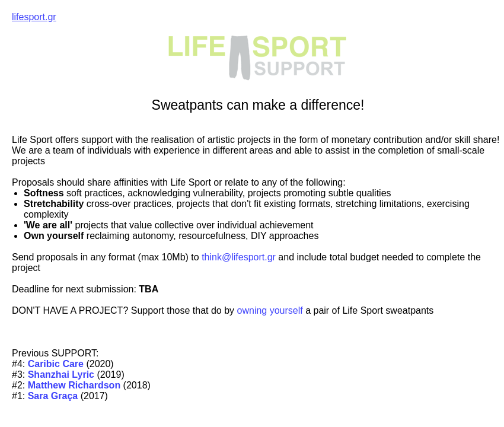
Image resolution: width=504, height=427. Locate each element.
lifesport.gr (34, 17)
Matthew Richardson (74, 385)
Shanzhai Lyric (61, 375)
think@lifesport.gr (239, 257)
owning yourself (269, 310)
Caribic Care (57, 364)
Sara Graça (53, 396)
